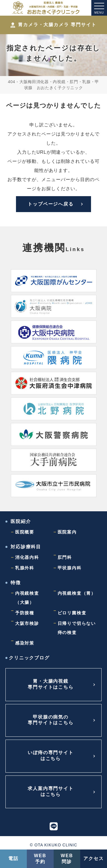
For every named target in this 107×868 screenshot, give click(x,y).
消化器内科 (27, 557)
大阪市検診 (27, 623)
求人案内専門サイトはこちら (51, 791)
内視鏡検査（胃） (77, 593)
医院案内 (67, 532)
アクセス (94, 858)
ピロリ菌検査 (72, 613)
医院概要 (25, 532)
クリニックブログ (29, 658)
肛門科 (65, 557)
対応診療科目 (26, 547)
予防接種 (25, 613)
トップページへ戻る (51, 204)
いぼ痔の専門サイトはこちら (51, 756)
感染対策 (25, 643)
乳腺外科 (25, 568)
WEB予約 (40, 859)
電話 (13, 858)
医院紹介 (21, 521)
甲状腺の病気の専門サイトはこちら (51, 720)
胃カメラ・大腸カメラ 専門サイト (53, 25)
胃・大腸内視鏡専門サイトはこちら (51, 684)
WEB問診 (67, 859)
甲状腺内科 (70, 568)
